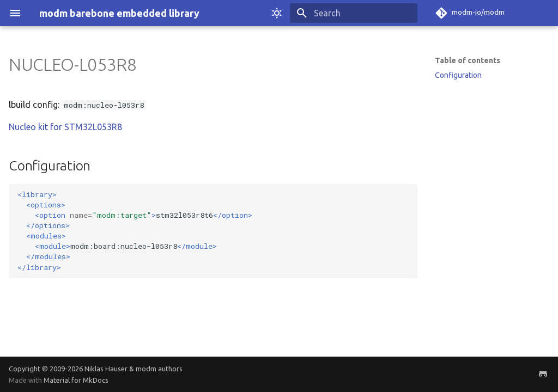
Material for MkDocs (76, 380)
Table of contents (468, 60)
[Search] (354, 13)
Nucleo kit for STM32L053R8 (65, 127)
